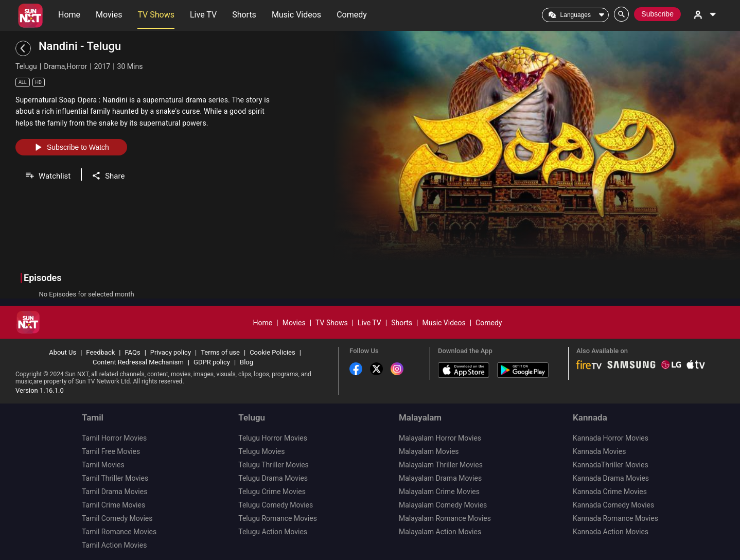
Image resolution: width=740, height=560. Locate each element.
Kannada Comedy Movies (613, 505)
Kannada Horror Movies (611, 438)
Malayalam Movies (429, 451)
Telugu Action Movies (273, 532)
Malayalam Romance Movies (445, 518)
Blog (246, 362)
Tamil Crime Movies (113, 505)
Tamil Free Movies (111, 451)
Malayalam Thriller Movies (441, 465)
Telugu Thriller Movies (274, 465)
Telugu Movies (261, 451)
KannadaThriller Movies (611, 465)
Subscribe (657, 14)
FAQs (132, 352)
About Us (63, 352)
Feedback (100, 352)
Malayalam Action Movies (440, 532)
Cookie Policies (272, 352)
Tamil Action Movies (114, 545)
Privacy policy (171, 352)
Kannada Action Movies (611, 532)
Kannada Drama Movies (611, 478)
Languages (576, 15)
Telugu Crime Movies (272, 492)
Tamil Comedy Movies (117, 518)
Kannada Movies (599, 451)
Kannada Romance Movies (615, 518)
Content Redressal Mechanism (138, 362)
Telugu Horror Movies (273, 438)
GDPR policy (212, 362)
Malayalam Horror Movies (440, 438)
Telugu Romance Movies (278, 518)
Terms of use (220, 352)
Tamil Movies (103, 465)
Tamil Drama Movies (114, 492)
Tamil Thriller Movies (115, 478)
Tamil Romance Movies (119, 532)
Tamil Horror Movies (114, 438)
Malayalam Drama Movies (440, 478)
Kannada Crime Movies (610, 492)
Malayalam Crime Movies (439, 492)
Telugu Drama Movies (273, 478)
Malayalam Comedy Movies (443, 505)
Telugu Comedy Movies (276, 505)
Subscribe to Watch (71, 147)
